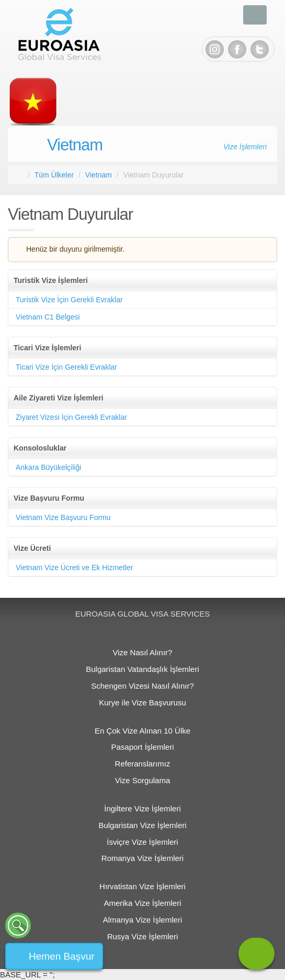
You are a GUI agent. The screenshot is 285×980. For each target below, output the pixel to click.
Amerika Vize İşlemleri (142, 903)
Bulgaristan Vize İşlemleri (142, 825)
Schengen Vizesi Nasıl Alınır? (142, 686)
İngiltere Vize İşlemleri (142, 808)
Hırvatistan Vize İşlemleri (142, 886)
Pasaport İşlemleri (142, 747)
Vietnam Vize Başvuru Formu (63, 517)
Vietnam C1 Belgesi (48, 317)
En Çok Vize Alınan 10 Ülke (142, 731)
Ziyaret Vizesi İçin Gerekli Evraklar (71, 417)
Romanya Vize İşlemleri (142, 858)
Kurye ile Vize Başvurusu (142, 702)
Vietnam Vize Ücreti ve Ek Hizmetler (74, 568)
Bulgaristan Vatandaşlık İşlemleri (142, 669)
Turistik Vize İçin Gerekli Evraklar (69, 300)
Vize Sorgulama (143, 780)
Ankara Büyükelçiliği (48, 467)
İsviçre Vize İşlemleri (142, 842)
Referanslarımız (143, 764)
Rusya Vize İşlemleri (143, 936)
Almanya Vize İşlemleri (142, 920)
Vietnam (75, 145)
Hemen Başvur (62, 956)
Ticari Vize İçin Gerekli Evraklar (66, 367)
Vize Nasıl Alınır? (143, 652)
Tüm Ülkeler (54, 175)
